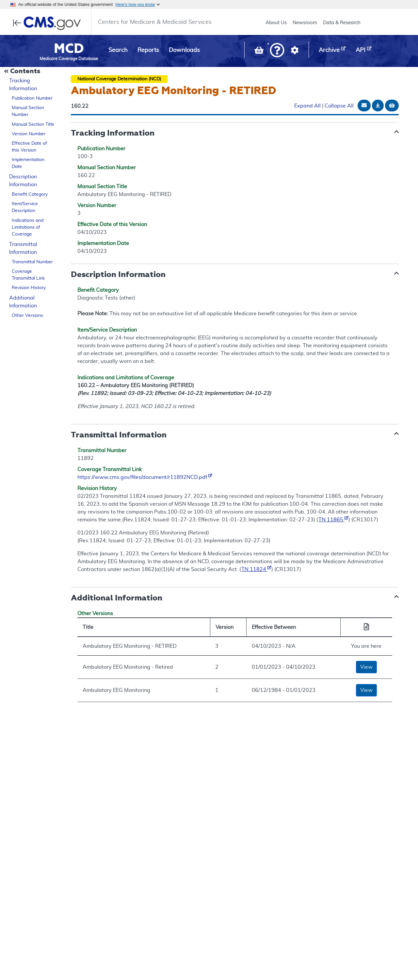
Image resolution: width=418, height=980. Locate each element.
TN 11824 (256, 569)
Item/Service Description (25, 207)
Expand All (307, 106)
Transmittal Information (23, 248)
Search (118, 50)
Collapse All (339, 106)
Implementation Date (28, 163)
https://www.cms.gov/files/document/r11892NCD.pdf (145, 477)
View (366, 667)
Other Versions (27, 316)
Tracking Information (23, 85)
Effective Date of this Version (29, 147)
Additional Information (23, 302)
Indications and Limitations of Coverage (28, 227)
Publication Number (32, 98)
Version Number (29, 134)
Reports (148, 50)
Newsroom (305, 23)
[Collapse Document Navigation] (23, 72)
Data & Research (342, 23)
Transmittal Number (32, 262)
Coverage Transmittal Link (28, 275)
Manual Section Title (33, 124)
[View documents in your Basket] (260, 52)
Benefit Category (30, 194)
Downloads (184, 50)
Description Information (23, 181)
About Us (276, 23)
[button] (277, 51)
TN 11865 (333, 520)
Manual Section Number (28, 111)
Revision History (29, 288)
